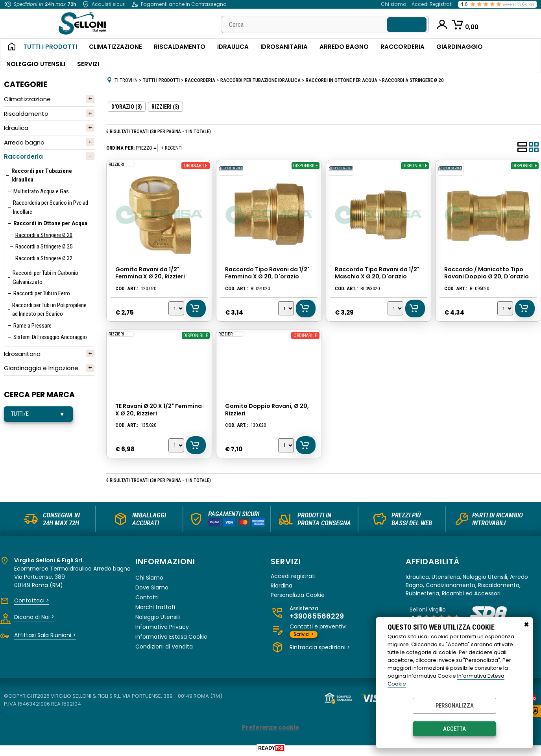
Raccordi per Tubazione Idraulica (42, 175)
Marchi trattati (155, 608)
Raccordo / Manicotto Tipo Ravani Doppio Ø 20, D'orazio (487, 273)
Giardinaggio (460, 47)
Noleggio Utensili (36, 64)
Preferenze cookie (270, 728)
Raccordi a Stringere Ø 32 (44, 258)
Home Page (9, 47)
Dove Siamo (152, 588)
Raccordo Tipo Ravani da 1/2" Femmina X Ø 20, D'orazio (267, 273)
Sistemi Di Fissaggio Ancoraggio (50, 337)
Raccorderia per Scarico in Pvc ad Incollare (51, 207)
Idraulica (233, 47)
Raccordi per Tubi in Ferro (42, 293)
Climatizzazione (115, 47)
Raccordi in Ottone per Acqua (50, 223)
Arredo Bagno (344, 47)
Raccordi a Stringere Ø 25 (44, 246)
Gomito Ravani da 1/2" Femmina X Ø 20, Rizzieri (150, 273)
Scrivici (304, 635)
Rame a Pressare (32, 326)
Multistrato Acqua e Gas (41, 191)
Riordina (282, 586)
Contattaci (32, 601)
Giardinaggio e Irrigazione (41, 368)
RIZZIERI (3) (165, 107)
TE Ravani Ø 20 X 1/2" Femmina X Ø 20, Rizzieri (158, 410)
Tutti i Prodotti (50, 47)
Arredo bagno (24, 142)
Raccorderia (403, 47)
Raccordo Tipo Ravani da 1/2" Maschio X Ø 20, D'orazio (377, 273)
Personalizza (455, 706)
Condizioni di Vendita (164, 647)
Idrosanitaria (284, 47)
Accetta (454, 729)
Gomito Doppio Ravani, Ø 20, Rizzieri (267, 410)
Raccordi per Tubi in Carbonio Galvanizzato (45, 277)
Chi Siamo (149, 578)
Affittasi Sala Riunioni (45, 636)
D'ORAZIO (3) (127, 107)
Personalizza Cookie (298, 596)
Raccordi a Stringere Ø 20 (44, 235)
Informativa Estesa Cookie (171, 637)
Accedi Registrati (432, 4)
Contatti (147, 598)
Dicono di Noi (34, 617)
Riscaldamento (180, 47)
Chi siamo (393, 4)
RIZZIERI (116, 164)
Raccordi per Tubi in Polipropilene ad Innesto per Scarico (49, 310)
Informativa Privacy (162, 627)
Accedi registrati (293, 577)
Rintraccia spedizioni (320, 648)
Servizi (88, 64)
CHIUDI (526, 625)
